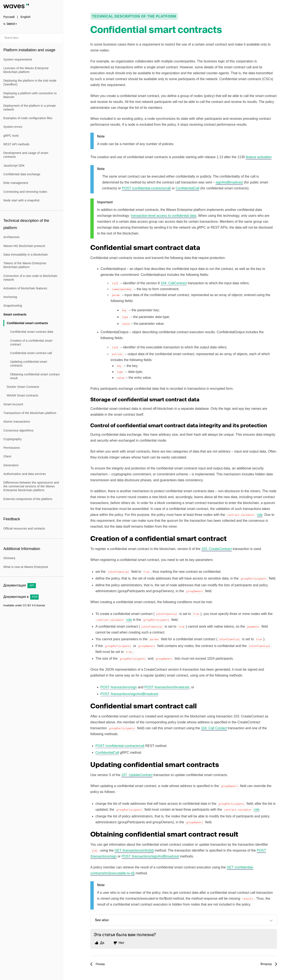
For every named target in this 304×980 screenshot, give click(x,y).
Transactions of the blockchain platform (30, 413)
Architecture (12, 237)
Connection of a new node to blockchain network (30, 278)
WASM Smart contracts (22, 395)
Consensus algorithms (18, 430)
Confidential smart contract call (31, 353)
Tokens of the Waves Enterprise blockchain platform (25, 265)
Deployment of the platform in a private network (30, 108)
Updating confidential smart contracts (29, 364)
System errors (13, 127)
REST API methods (16, 144)
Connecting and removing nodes (25, 192)
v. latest (9, 24)
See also (184, 921)
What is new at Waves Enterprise (26, 567)
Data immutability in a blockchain (26, 255)
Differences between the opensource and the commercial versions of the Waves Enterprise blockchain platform (31, 486)
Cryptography (12, 439)
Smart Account (13, 404)
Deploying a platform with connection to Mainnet (30, 95)
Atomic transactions (17, 422)
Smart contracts (15, 314)
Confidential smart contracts (27, 323)
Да (102, 943)
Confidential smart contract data (32, 332)
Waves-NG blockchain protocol (24, 246)
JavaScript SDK (14, 166)
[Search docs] (32, 38)
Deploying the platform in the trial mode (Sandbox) (30, 82)
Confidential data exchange (22, 174)
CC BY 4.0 (29, 605)
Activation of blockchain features (25, 288)
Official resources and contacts (24, 528)
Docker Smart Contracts (23, 387)
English (25, 17)
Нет (121, 943)
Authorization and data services (25, 474)
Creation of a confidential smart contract (31, 342)
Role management (16, 183)
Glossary (9, 558)
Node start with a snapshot (21, 200)
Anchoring (10, 297)
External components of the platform (28, 499)
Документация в (21, 597)
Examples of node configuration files (28, 118)
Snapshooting (13, 306)
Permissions (12, 448)
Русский (9, 17)
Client (7, 456)
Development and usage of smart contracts (26, 155)
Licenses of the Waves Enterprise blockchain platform (26, 70)
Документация (20, 585)
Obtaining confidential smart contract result (35, 376)
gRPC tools (11, 136)
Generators (11, 465)
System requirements (18, 59)
